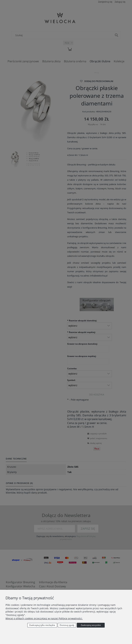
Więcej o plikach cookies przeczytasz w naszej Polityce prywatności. (44, 618)
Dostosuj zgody (67, 625)
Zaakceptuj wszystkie (91, 625)
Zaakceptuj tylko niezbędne (42, 625)
